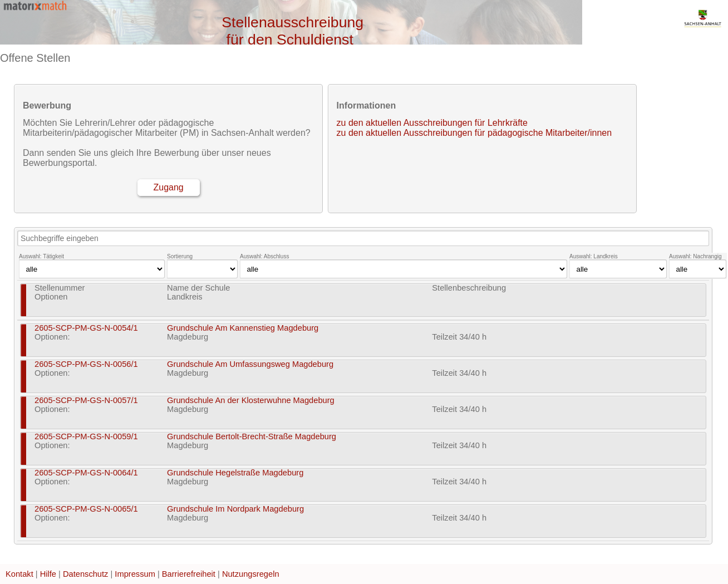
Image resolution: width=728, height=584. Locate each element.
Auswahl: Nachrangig (695, 256)
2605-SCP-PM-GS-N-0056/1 (86, 364)
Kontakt (19, 574)
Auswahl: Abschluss (264, 256)
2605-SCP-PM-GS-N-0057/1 (86, 400)
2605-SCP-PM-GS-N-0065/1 (86, 509)
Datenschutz (85, 574)
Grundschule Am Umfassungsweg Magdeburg (250, 364)
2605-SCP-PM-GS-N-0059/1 (86, 436)
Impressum (135, 574)
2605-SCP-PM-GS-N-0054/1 (86, 328)
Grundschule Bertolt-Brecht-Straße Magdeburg (252, 436)
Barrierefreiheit (189, 574)
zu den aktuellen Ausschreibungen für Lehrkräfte (432, 123)
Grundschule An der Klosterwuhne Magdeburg (251, 400)
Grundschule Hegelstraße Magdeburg (235, 473)
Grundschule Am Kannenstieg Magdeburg (243, 328)
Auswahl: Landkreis (594, 256)
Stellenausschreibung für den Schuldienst (292, 31)
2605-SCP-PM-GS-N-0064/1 (86, 473)
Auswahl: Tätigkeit (41, 256)
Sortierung (180, 256)
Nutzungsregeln (251, 574)
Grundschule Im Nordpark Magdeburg (235, 509)
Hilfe (48, 574)
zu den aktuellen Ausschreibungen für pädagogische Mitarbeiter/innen (474, 133)
